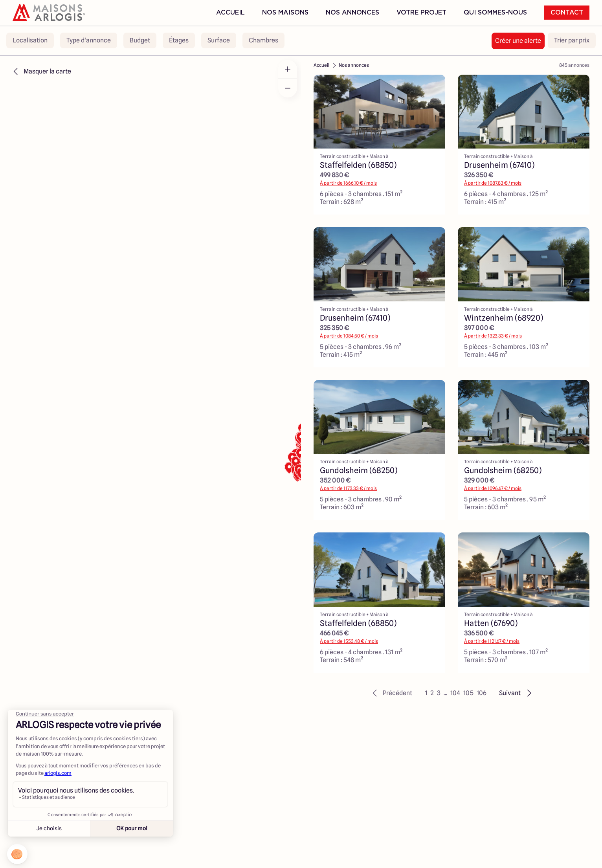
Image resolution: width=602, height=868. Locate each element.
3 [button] (439, 693)
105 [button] (468, 693)
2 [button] (432, 693)
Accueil (230, 13)
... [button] (445, 693)
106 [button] (482, 693)
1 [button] (426, 693)
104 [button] (455, 693)
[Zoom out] (288, 88)
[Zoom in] (288, 69)
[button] (391, 693)
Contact (567, 13)
